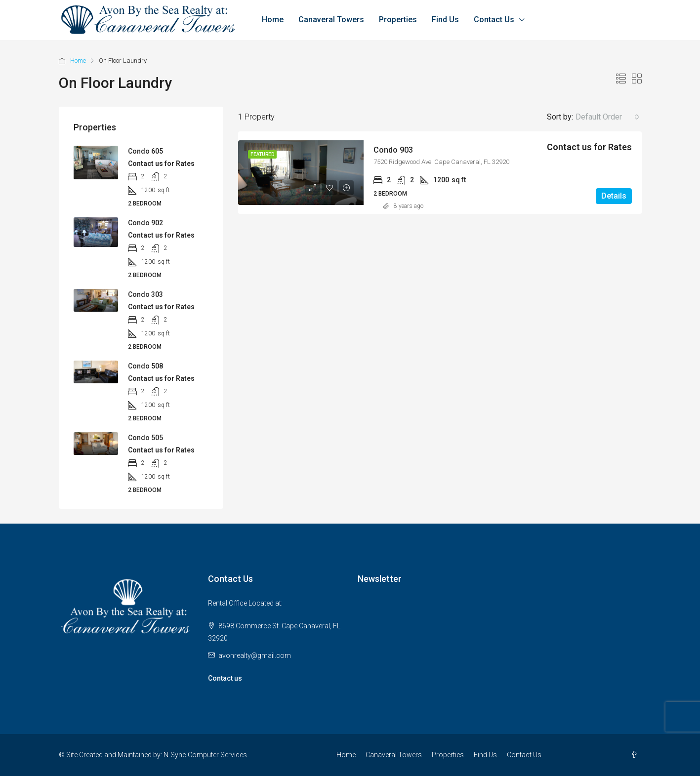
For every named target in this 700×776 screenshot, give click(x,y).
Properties (398, 20)
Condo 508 (145, 366)
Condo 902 (145, 223)
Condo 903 (393, 150)
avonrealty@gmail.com (255, 655)
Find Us (445, 20)
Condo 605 (145, 151)
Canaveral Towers (331, 20)
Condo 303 (145, 294)
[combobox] (607, 117)
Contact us (225, 678)
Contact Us (494, 20)
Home (273, 20)
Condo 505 (145, 438)
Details (614, 196)
